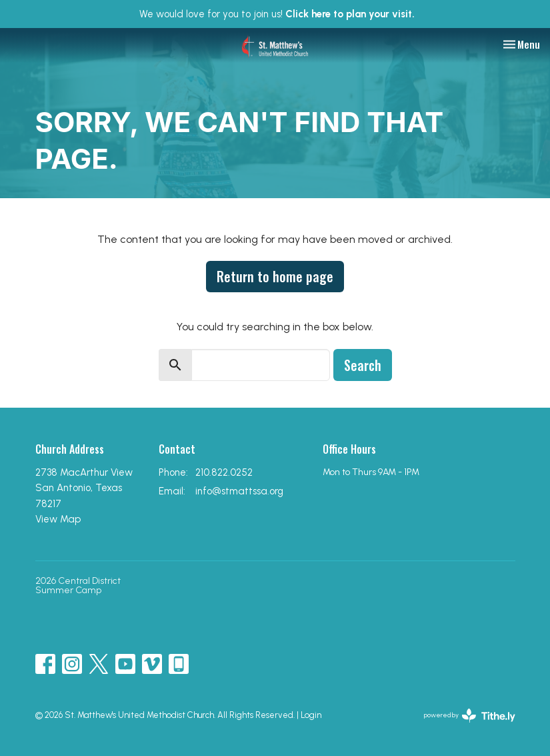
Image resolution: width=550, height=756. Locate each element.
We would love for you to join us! (277, 14)
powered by (470, 716)
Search (363, 365)
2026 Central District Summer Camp (78, 586)
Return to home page (275, 276)
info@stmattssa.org (239, 491)
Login (311, 715)
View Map (58, 519)
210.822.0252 (224, 472)
